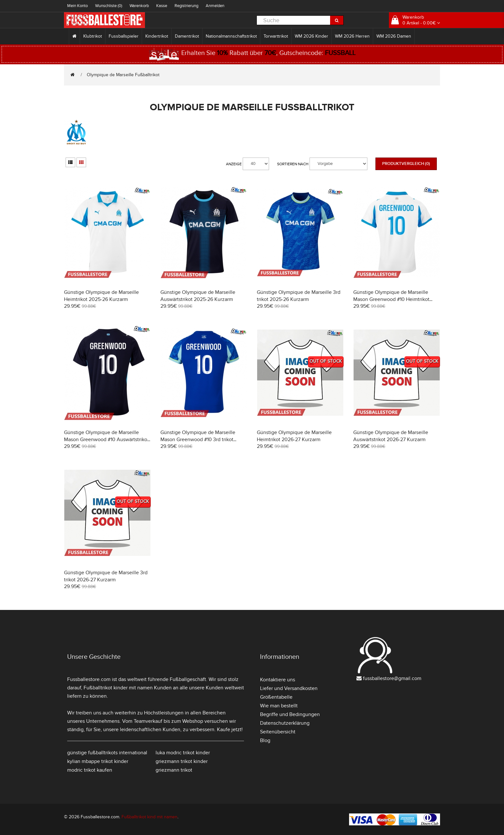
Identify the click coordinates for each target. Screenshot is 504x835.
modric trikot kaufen (90, 770)
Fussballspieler (124, 36)
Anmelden (215, 6)
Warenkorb (139, 6)
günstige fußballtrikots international (107, 753)
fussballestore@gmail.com (392, 678)
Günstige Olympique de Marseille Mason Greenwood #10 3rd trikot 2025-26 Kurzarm (198, 440)
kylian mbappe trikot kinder (98, 761)
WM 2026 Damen (394, 36)
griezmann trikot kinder (182, 761)
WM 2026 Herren (352, 36)
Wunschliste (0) (109, 6)
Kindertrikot (157, 36)
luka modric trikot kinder (183, 753)
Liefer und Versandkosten (289, 688)
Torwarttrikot (276, 36)
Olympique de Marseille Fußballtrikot (123, 75)
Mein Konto (77, 6)
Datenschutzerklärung (285, 723)
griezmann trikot (174, 770)
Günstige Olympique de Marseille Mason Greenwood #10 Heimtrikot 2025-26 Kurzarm (391, 299)
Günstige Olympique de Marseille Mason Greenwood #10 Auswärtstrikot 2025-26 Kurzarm (106, 440)
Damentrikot (187, 36)
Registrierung (186, 6)
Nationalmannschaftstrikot (231, 36)
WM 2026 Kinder (311, 36)
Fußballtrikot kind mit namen (149, 817)
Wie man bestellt (279, 706)
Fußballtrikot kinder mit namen (118, 688)
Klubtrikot (93, 36)
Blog (265, 740)
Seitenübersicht (278, 732)
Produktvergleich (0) (406, 164)
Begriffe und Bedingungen (290, 714)
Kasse (162, 6)
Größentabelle (276, 697)
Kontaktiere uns (278, 680)
